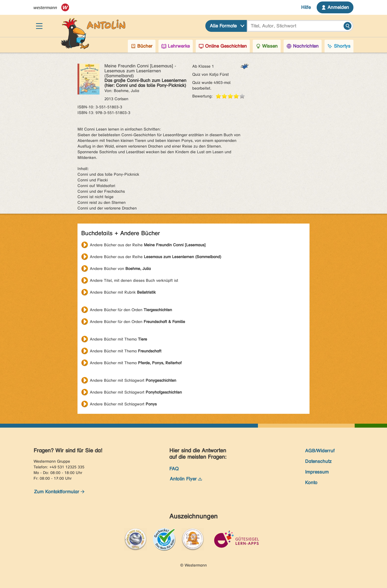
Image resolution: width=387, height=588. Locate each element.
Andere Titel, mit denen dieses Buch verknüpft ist (134, 280)
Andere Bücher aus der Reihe (148, 245)
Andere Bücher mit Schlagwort (133, 380)
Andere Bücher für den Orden (131, 310)
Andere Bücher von (120, 269)
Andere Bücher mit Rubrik (123, 292)
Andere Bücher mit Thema (118, 339)
